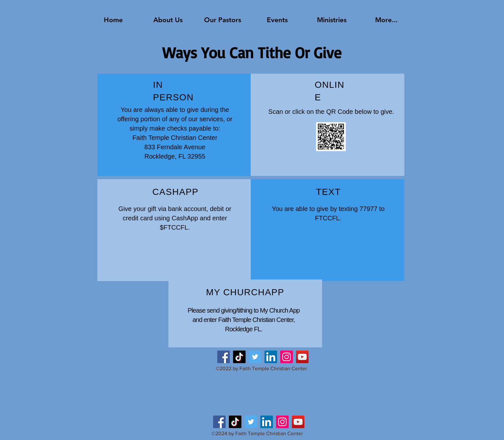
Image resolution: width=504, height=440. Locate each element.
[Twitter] (255, 357)
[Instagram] (287, 357)
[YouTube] (302, 357)
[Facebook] (224, 357)
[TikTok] (239, 357)
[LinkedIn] (271, 357)
